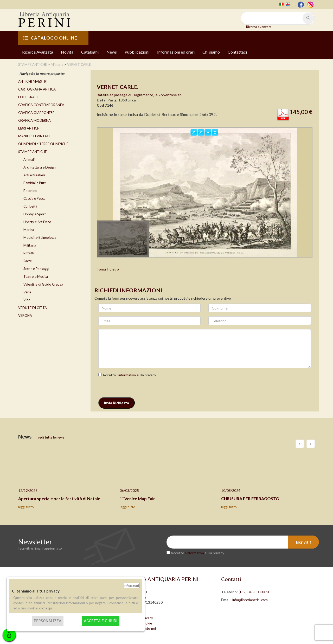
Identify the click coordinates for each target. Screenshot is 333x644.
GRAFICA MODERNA (34, 120)
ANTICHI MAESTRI (33, 81)
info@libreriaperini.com (250, 600)
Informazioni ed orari (176, 52)
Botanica (30, 191)
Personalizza (48, 621)
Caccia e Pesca (34, 198)
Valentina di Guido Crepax (43, 284)
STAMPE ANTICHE (33, 152)
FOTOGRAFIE (29, 97)
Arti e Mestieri (34, 175)
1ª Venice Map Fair (137, 498)
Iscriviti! (304, 542)
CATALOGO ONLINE (50, 38)
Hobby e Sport (35, 214)
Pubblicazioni (137, 52)
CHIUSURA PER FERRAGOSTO (250, 498)
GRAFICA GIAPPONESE (36, 113)
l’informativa (126, 375)
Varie (27, 292)
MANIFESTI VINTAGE (35, 136)
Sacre (28, 261)
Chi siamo (211, 52)
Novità (67, 52)
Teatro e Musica (36, 276)
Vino (27, 300)
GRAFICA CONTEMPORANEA (41, 105)
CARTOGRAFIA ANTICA (37, 89)
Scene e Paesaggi (36, 269)
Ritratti (29, 253)
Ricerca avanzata (259, 27)
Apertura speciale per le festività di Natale (59, 498)
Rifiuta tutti (132, 586)
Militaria (30, 245)
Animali (29, 159)
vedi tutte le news (51, 437)
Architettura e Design (40, 167)
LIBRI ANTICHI (29, 128)
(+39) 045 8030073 (254, 592)
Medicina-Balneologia (40, 237)
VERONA (25, 315)
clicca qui (46, 608)
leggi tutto (26, 507)
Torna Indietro (108, 269)
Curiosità (30, 206)
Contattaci (237, 52)
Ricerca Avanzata (38, 52)
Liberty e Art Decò (37, 222)
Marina (29, 230)
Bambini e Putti (35, 183)
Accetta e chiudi (101, 621)
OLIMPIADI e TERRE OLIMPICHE (43, 144)
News (112, 52)
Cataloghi (90, 52)
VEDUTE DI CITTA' (33, 308)
